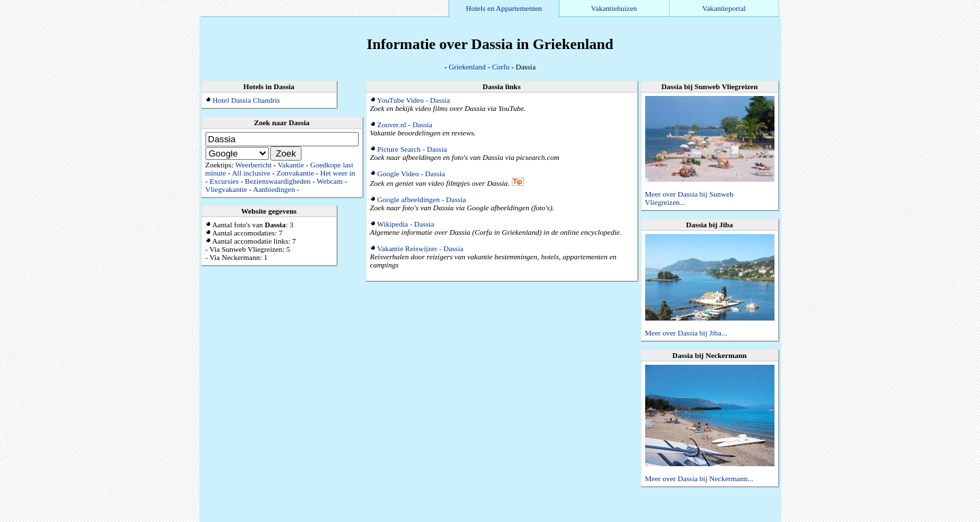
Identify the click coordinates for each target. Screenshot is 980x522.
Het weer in (337, 173)
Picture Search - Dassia (412, 149)
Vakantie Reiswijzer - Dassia (420, 248)
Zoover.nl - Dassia (405, 125)
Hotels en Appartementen (504, 8)
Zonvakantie (295, 173)
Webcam (329, 181)
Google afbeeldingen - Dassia (421, 199)
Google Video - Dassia (411, 174)
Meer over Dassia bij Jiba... (686, 333)
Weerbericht (254, 165)
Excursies (224, 181)
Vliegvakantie (227, 189)
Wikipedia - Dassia (406, 224)
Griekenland (467, 67)
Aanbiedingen (274, 189)
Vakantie (291, 165)
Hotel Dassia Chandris (246, 100)
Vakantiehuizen (614, 8)
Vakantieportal (724, 8)
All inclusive (251, 173)
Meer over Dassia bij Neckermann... (699, 478)
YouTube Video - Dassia (413, 100)
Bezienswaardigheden (278, 181)
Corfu (501, 67)
